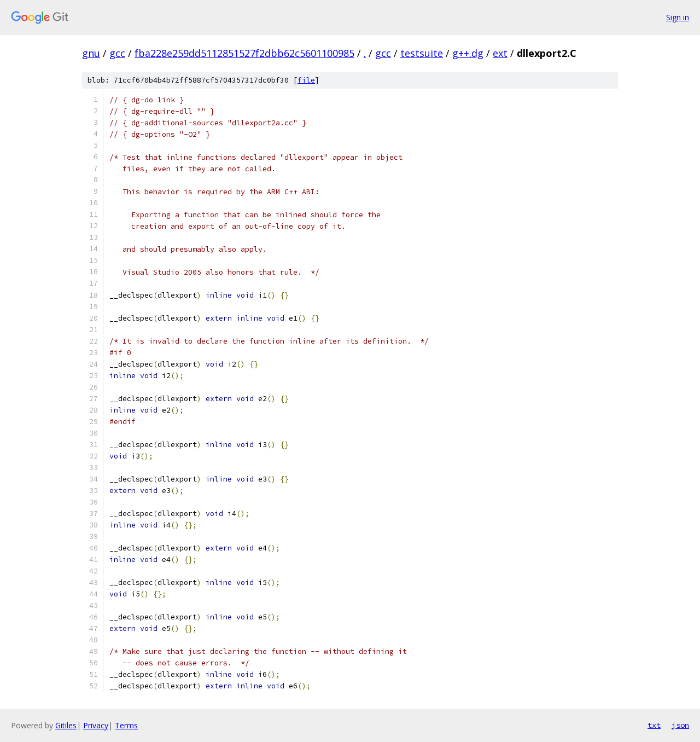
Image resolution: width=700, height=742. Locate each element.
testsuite (422, 53)
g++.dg (468, 53)
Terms (126, 725)
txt (654, 725)
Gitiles (66, 725)
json (680, 725)
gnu (91, 53)
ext (500, 53)
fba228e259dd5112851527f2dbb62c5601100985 (244, 53)
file (306, 80)
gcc (117, 53)
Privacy (96, 725)
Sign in (678, 17)
